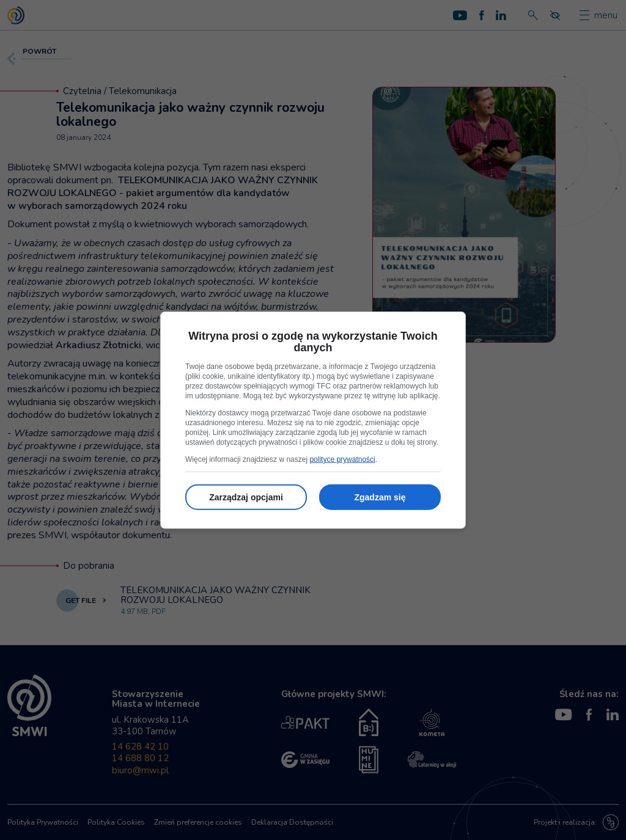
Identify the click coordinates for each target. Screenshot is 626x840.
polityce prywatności (342, 459)
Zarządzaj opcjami (246, 497)
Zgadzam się (380, 497)
